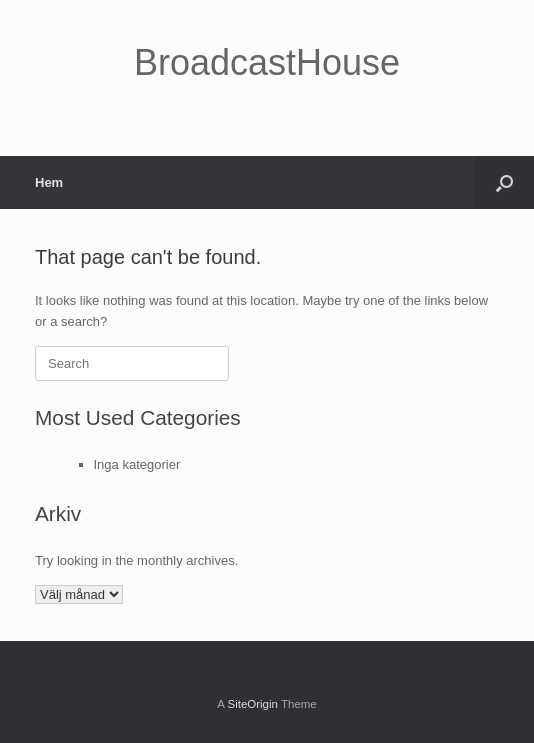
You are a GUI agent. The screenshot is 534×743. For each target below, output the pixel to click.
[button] (504, 182)
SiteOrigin (252, 704)
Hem (49, 182)
